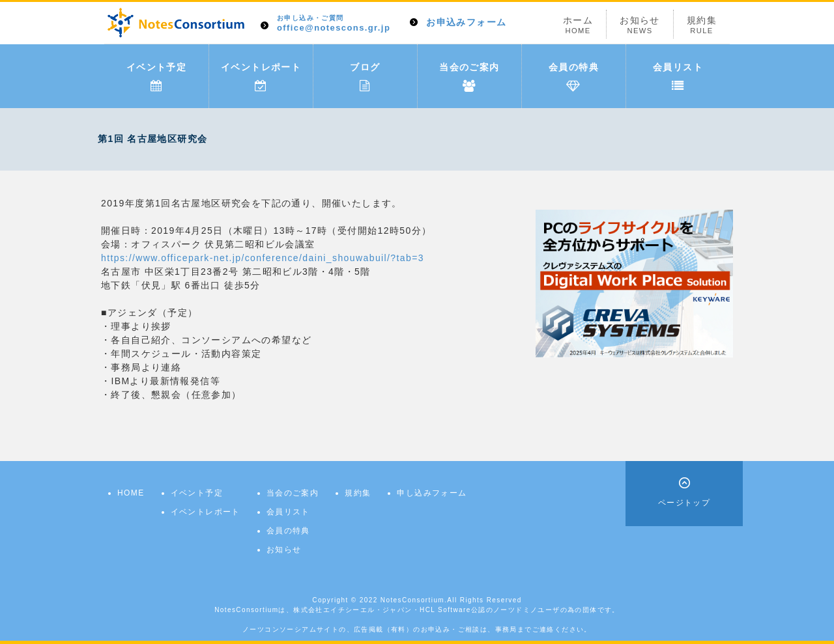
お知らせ (640, 25)
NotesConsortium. (414, 600)
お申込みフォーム (466, 22)
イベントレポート (261, 77)
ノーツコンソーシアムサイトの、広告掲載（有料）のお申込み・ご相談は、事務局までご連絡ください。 (417, 629)
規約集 (702, 25)
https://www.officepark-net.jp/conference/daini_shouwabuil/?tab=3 (263, 258)
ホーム (578, 25)
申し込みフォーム (432, 493)
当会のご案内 (469, 77)
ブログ (365, 77)
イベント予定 (156, 77)
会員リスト (678, 77)
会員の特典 (574, 77)
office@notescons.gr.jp (334, 24)
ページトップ (684, 503)
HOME (131, 493)
